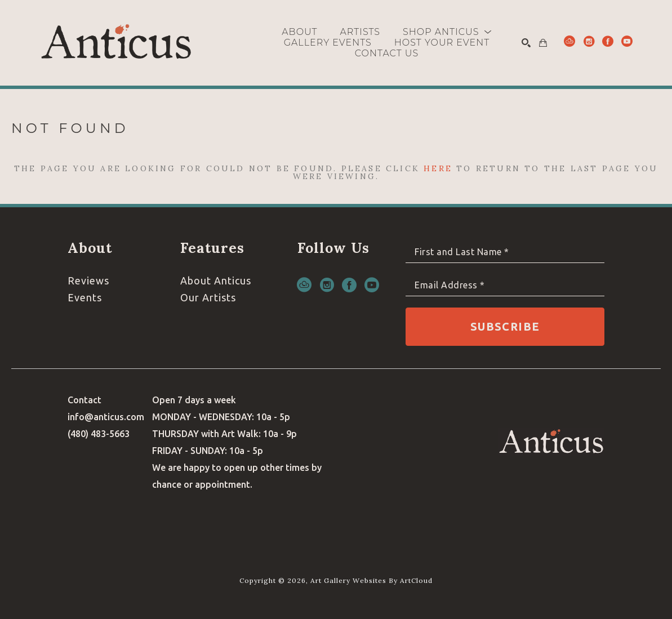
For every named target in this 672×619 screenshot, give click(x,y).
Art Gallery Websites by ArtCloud (371, 580)
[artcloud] (569, 41)
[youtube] (627, 41)
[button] (447, 32)
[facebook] (608, 41)
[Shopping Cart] (543, 43)
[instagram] (589, 41)
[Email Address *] (505, 285)
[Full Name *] (505, 252)
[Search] (526, 43)
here (438, 168)
